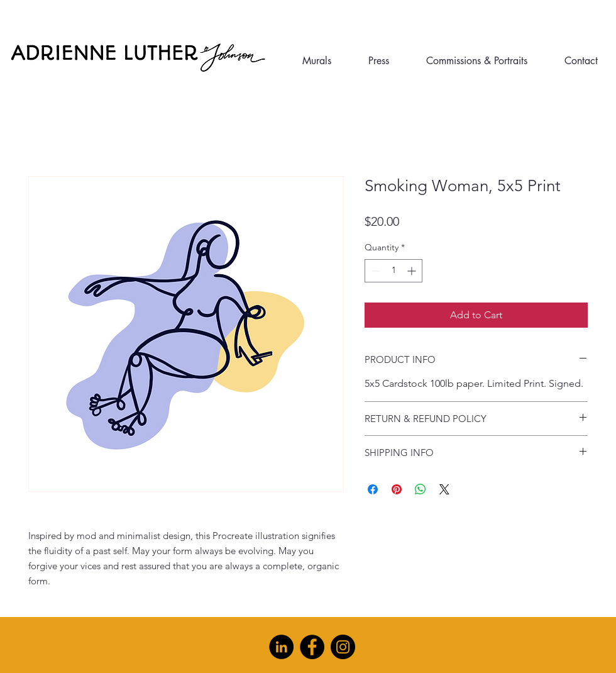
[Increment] (413, 271)
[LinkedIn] (281, 647)
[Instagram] (343, 647)
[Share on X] (444, 489)
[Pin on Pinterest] (397, 489)
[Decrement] (374, 271)
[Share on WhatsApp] (421, 489)
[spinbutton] (393, 271)
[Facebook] (312, 647)
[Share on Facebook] (373, 489)
